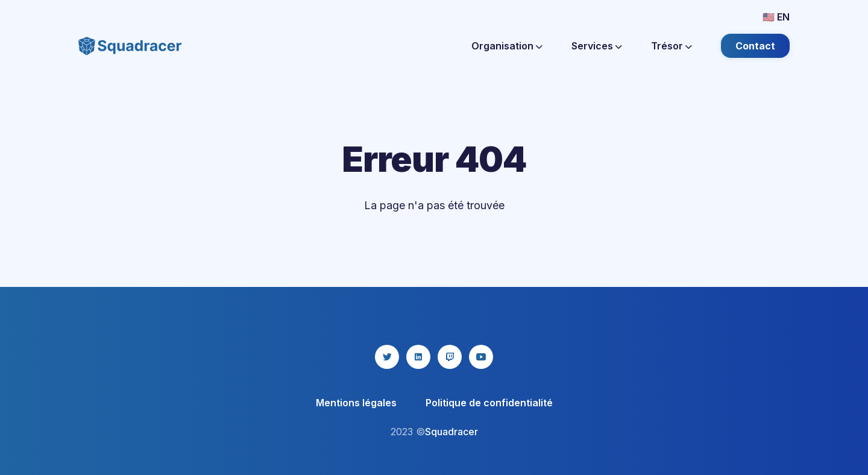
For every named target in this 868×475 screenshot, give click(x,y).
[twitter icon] (387, 357)
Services (597, 46)
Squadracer (451, 432)
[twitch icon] (450, 357)
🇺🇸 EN (776, 17)
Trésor (671, 46)
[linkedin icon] (418, 357)
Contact (755, 46)
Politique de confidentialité (489, 403)
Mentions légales (356, 403)
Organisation (507, 46)
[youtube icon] (481, 357)
